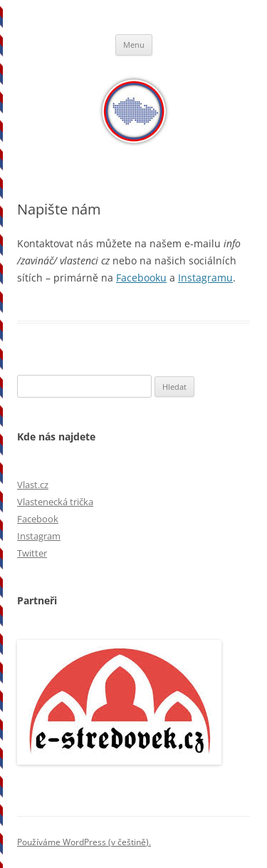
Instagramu (205, 278)
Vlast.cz (33, 485)
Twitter (32, 553)
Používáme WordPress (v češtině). (84, 842)
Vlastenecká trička (55, 502)
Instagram (39, 536)
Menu (134, 45)
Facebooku (141, 278)
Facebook (38, 519)
